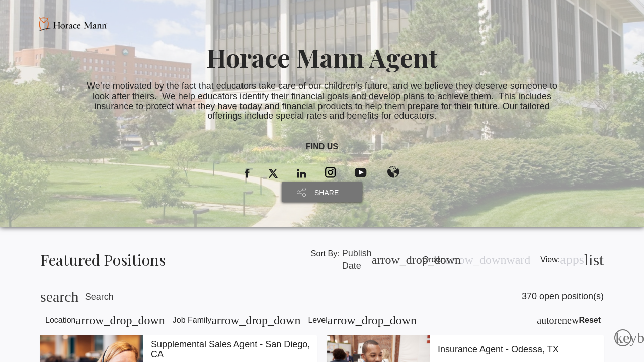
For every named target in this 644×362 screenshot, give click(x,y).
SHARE (327, 193)
